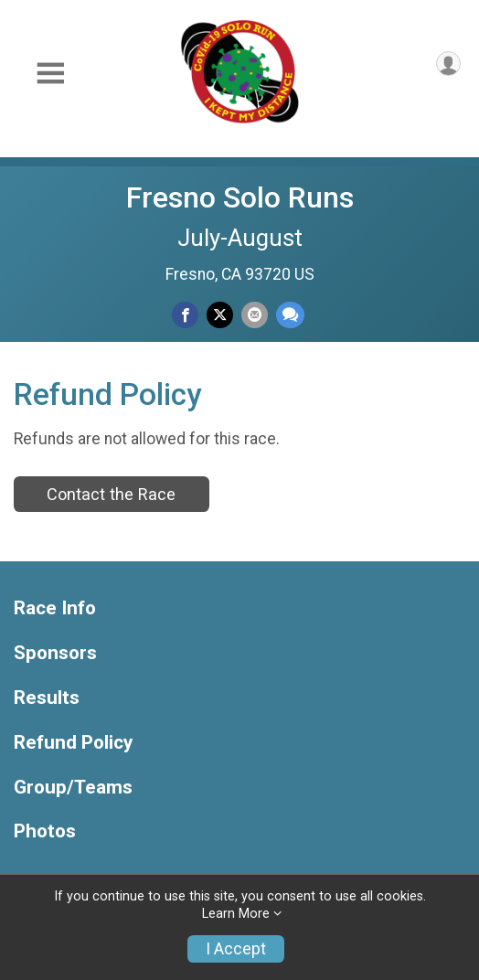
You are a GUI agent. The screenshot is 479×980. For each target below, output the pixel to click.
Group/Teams (73, 788)
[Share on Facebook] (185, 315)
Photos (45, 831)
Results (47, 698)
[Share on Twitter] (220, 315)
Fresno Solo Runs (240, 197)
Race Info (55, 608)
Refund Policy (73, 743)
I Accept (236, 949)
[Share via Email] (255, 315)
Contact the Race (111, 494)
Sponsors (55, 653)
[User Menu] (448, 64)
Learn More (236, 914)
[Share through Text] (290, 315)
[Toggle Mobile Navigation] (50, 74)
